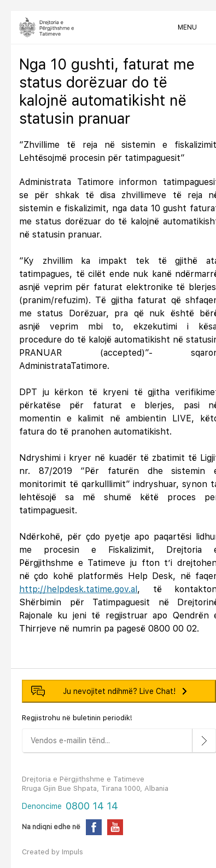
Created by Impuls (52, 852)
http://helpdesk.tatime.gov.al (78, 589)
